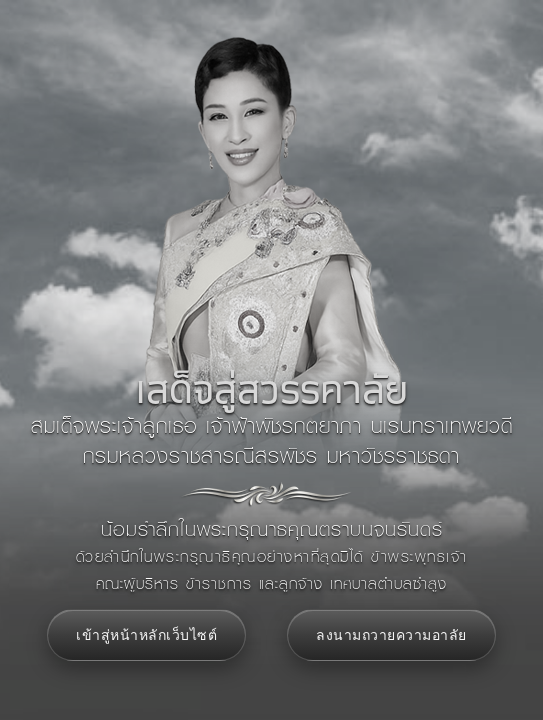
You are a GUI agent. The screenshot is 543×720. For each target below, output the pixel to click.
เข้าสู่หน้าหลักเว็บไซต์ (146, 635)
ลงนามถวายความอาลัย (391, 635)
